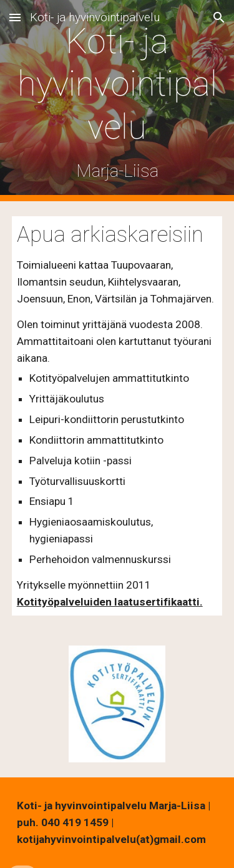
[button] (15, 17)
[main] (117, 101)
